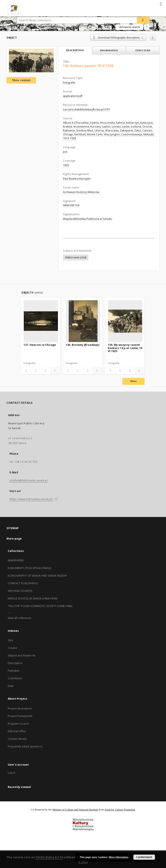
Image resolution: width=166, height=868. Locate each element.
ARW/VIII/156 (71, 205)
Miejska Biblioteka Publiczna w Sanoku (88, 219)
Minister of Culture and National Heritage (76, 810)
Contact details (17, 739)
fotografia (69, 83)
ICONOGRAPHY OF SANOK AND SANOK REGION (37, 576)
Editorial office (17, 731)
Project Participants (20, 716)
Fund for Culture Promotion (120, 810)
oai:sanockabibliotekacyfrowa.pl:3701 (87, 109)
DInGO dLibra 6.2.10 (49, 857)
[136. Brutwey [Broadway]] (83, 321)
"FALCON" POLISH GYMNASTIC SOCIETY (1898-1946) (40, 606)
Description (15, 663)
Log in (12, 773)
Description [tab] (75, 50)
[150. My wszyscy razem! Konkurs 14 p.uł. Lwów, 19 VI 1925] (125, 321)
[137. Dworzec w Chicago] (41, 321)
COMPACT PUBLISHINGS (23, 583)
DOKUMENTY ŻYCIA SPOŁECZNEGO (30, 568)
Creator (13, 648)
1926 (66, 165)
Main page (14, 539)
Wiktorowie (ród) (76, 257)
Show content (21, 80)
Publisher (14, 671)
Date (11, 686)
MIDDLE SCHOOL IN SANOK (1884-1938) (32, 598)
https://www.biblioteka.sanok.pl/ (31, 499)
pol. (65, 152)
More (133, 381)
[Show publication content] (46, 371)
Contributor (15, 678)
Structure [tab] (143, 50)
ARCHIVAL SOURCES (20, 591)
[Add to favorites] (153, 38)
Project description (20, 708)
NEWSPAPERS (16, 560)
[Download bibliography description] (36, 371)
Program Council (18, 724)
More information (119, 857)
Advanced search (129, 27)
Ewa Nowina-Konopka (77, 179)
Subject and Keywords (22, 656)
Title (10, 640)
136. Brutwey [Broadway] (83, 345)
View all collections (20, 618)
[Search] (143, 20)
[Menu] (161, 3)
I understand (144, 857)
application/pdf (73, 96)
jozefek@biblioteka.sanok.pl (29, 480)
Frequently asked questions (25, 746)
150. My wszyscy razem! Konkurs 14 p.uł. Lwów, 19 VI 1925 (125, 348)
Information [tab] (109, 50)
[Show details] (55, 371)
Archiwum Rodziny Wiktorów (81, 192)
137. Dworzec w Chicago (40, 345)
